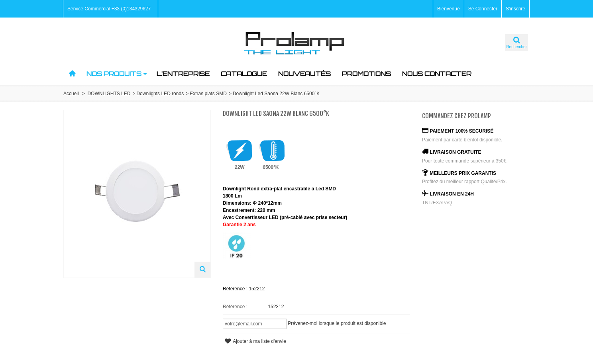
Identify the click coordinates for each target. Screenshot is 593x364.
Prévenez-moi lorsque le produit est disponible (337, 323)
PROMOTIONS (366, 74)
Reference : (236, 289)
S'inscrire (515, 9)
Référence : (235, 307)
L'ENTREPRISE (183, 74)
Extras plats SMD (208, 94)
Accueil (71, 94)
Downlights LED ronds (160, 94)
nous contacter (437, 74)
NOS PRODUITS (117, 74)
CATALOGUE (244, 74)
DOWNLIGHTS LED (109, 94)
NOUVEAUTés (304, 74)
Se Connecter (483, 9)
